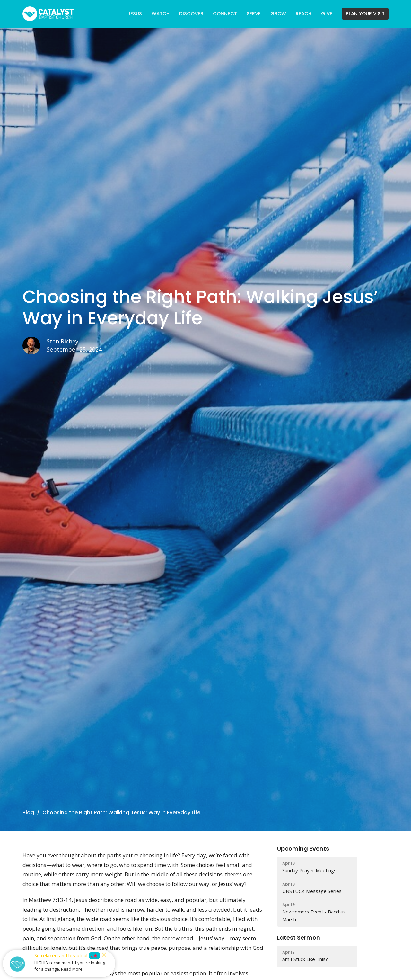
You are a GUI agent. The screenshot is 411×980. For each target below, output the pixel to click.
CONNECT (225, 14)
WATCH (161, 14)
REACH (304, 14)
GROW (278, 14)
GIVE (327, 14)
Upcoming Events (303, 848)
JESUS (135, 14)
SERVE (254, 14)
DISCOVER (191, 14)
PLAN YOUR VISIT (365, 14)
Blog (28, 812)
